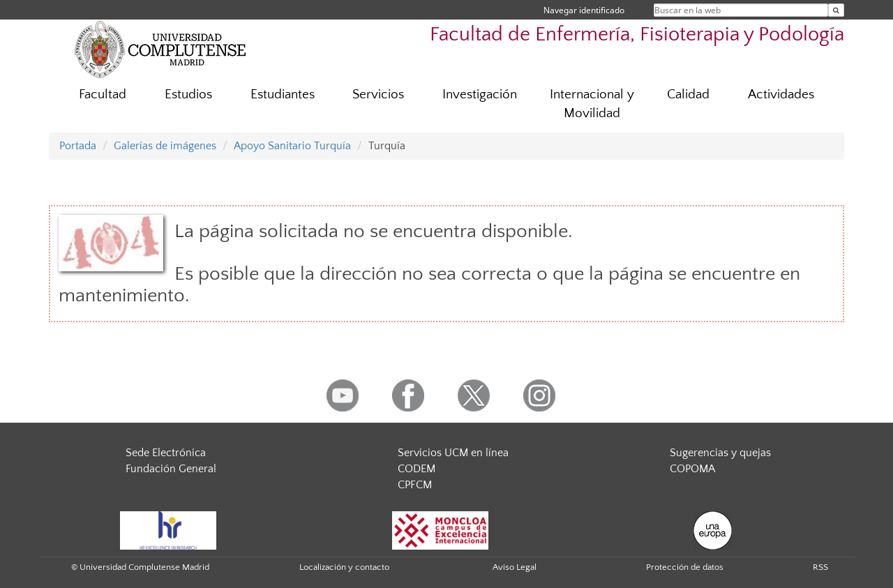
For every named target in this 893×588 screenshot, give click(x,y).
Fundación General (171, 469)
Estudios (188, 95)
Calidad (688, 95)
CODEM (417, 469)
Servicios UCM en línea (453, 453)
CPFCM (415, 485)
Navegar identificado (584, 10)
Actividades (781, 95)
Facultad (103, 95)
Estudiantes (283, 95)
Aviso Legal (515, 567)
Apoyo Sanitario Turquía (292, 146)
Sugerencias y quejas (720, 453)
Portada (78, 146)
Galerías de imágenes (165, 146)
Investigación (480, 95)
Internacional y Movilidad (592, 104)
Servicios (378, 95)
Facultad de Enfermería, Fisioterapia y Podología (637, 35)
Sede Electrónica (166, 453)
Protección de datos (685, 567)
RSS (820, 567)
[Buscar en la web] (836, 10)
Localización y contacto (344, 567)
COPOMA (692, 469)
